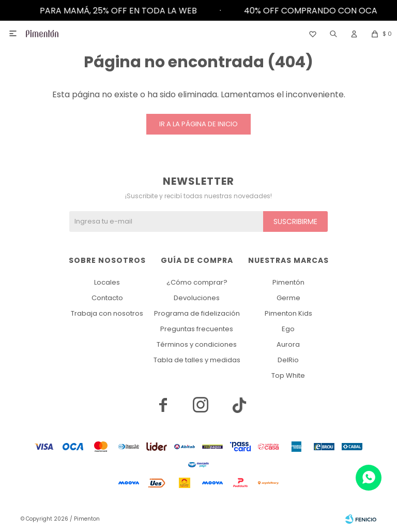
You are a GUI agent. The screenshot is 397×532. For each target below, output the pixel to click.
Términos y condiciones (197, 344)
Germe (288, 298)
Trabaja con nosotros (107, 313)
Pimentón (288, 282)
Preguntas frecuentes (197, 329)
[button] (333, 34)
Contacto (107, 298)
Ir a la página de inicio (198, 124)
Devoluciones (197, 298)
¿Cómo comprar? (197, 282)
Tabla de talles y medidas (197, 360)
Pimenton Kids (288, 313)
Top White (288, 375)
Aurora (288, 344)
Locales (107, 282)
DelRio (288, 360)
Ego (288, 329)
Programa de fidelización (197, 313)
